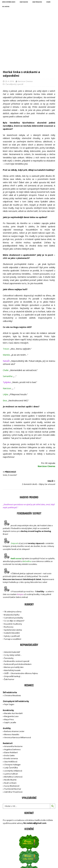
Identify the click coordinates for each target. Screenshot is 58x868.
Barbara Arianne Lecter (14, 696)
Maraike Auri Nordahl (13, 678)
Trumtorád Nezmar (13, 754)
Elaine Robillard (11, 717)
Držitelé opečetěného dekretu (9, 2)
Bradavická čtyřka (12, 580)
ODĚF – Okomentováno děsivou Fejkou (21, 638)
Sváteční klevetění (12, 598)
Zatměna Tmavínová (13, 757)
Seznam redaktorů (24, 2)
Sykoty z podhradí (12, 601)
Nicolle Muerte (10, 745)
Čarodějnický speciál (14, 49)
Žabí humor (9, 644)
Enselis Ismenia (11, 724)
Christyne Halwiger (12, 730)
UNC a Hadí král (6, 7)
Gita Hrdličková (11, 727)
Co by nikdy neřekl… (13, 620)
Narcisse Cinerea (25, 46)
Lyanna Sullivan (11, 739)
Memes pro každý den (14, 632)
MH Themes (47, 860)
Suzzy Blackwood (12, 751)
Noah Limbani (10, 748)
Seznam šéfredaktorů (37, 2)
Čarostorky (9, 623)
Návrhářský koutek (12, 635)
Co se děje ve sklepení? (14, 586)
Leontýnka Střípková (13, 736)
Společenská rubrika (13, 595)
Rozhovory (9, 592)
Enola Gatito (9, 721)
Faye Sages (9, 669)
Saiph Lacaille (10, 687)
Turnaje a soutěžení (13, 604)
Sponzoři (48, 2)
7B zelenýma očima (13, 577)
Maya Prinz (9, 684)
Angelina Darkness (12, 714)
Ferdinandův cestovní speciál (17, 626)
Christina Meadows (13, 660)
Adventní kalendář (12, 617)
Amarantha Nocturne (13, 711)
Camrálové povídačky (14, 583)
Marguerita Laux (11, 681)
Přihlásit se (8, 849)
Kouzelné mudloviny (13, 589)
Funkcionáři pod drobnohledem (18, 629)
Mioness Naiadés (12, 699)
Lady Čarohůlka (11, 733)
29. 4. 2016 (9, 46)
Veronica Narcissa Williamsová (18, 702)
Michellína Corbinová (13, 742)
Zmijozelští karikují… (13, 641)
